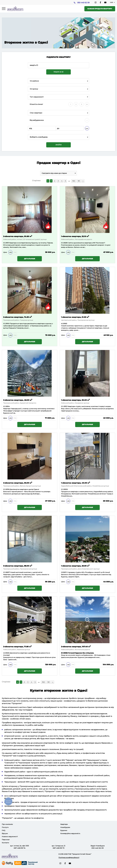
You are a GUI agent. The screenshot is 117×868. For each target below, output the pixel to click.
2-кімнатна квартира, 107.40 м (76, 646)
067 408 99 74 (20, 848)
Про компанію (7, 824)
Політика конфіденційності (69, 858)
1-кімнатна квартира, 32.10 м (75, 236)
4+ (87, 104)
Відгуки (5, 833)
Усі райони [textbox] (34, 81)
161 (79, 181)
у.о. (87, 128)
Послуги (5, 827)
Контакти (5, 843)
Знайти (58, 145)
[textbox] (58, 137)
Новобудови (65, 827)
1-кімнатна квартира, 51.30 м (75, 317)
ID (4, 324)
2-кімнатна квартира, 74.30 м (17, 317)
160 (74, 181)
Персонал (6, 840)
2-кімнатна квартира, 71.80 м (17, 646)
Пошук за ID (58, 72)
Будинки (64, 830)
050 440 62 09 (83, 3)
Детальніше (30, 259)
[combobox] (58, 81)
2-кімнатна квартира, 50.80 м (18, 236)
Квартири (64, 824)
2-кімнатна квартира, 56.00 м (18, 483)
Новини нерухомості (10, 837)
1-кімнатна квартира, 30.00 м (75, 400)
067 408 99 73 (59, 848)
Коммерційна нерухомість (70, 833)
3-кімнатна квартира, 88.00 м (18, 566)
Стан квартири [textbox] (36, 113)
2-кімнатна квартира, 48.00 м (18, 400)
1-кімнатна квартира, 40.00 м (75, 483)
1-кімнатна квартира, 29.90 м (75, 566)
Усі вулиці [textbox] (34, 89)
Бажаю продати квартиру (100, 9)
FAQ (3, 830)
